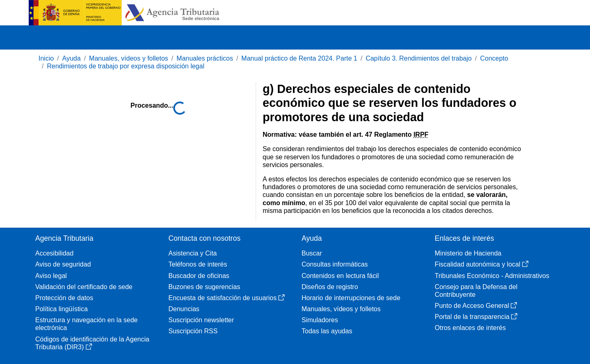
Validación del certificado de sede (84, 287)
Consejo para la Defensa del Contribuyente (476, 291)
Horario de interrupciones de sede (351, 298)
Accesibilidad (54, 253)
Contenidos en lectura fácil (340, 276)
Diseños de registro (330, 287)
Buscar (312, 253)
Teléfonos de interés (198, 264)
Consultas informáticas (335, 264)
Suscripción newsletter (201, 320)
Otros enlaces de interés (470, 328)
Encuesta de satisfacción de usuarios (227, 298)
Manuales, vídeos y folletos (128, 58)
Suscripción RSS (193, 331)
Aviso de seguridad (63, 264)
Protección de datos (64, 298)
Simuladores (320, 320)
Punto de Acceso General (476, 306)
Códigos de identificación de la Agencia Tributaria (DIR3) (92, 343)
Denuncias (184, 309)
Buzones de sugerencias (204, 287)
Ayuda (71, 58)
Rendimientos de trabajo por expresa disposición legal (125, 66)
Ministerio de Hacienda (468, 253)
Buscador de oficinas (199, 276)
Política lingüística (61, 309)
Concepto (494, 58)
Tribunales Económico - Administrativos (492, 276)
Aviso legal (51, 276)
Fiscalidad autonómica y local (482, 264)
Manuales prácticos (205, 58)
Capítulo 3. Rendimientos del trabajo (419, 58)
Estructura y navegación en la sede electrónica (86, 324)
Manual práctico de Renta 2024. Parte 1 (299, 58)
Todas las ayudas (327, 331)
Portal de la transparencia (476, 317)
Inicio (46, 58)
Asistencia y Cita (193, 253)
